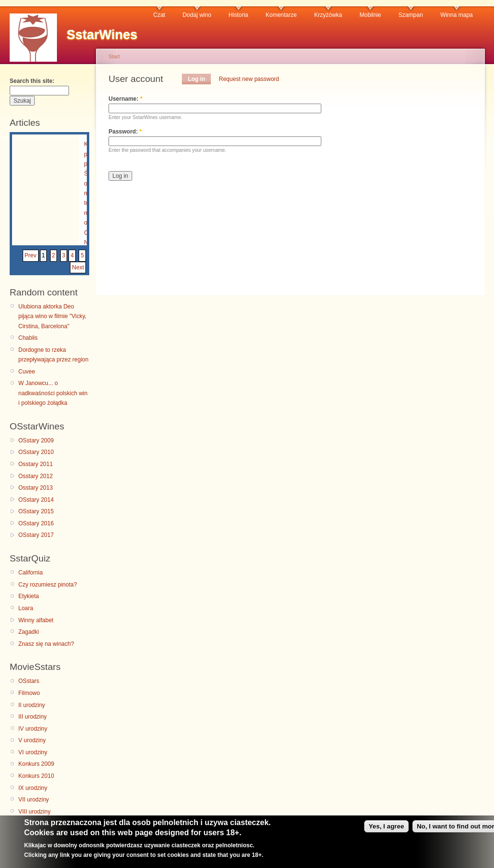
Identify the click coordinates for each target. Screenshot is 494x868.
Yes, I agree (386, 829)
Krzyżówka (328, 15)
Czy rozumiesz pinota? (48, 585)
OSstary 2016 (36, 523)
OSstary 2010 (36, 452)
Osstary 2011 (35, 464)
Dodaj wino (197, 15)
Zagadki (29, 632)
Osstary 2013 (35, 488)
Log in (196, 79)
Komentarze (281, 15)
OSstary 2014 (36, 500)
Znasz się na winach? (46, 644)
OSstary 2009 (36, 441)
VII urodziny (34, 800)
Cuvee (27, 372)
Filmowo (29, 693)
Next (78, 267)
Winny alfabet (36, 620)
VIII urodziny (34, 812)
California (31, 573)
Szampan (411, 15)
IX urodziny (33, 788)
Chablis (28, 338)
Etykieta (29, 596)
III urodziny (33, 717)
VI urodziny (33, 752)
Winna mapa (457, 15)
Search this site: (32, 81)
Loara (26, 608)
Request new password (249, 79)
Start (114, 56)
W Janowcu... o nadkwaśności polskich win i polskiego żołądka (53, 393)
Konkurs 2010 (36, 776)
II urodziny (32, 705)
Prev (31, 255)
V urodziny (32, 740)
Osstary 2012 (35, 476)
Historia (239, 15)
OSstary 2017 (36, 535)
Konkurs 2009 (36, 764)
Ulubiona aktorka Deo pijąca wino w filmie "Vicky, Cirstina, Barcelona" (52, 316)
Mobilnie (370, 15)
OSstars (29, 681)
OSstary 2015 (36, 511)
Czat (159, 15)
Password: (125, 132)
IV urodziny (33, 729)
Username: (125, 99)
